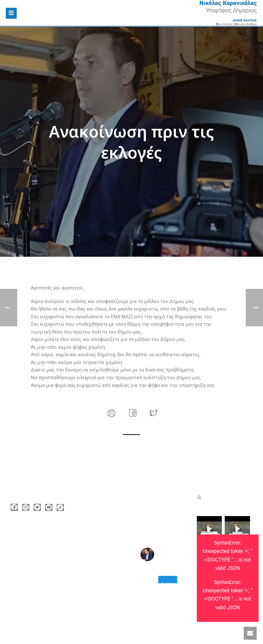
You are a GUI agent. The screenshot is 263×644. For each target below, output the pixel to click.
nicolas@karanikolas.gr (42, 557)
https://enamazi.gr (37, 566)
